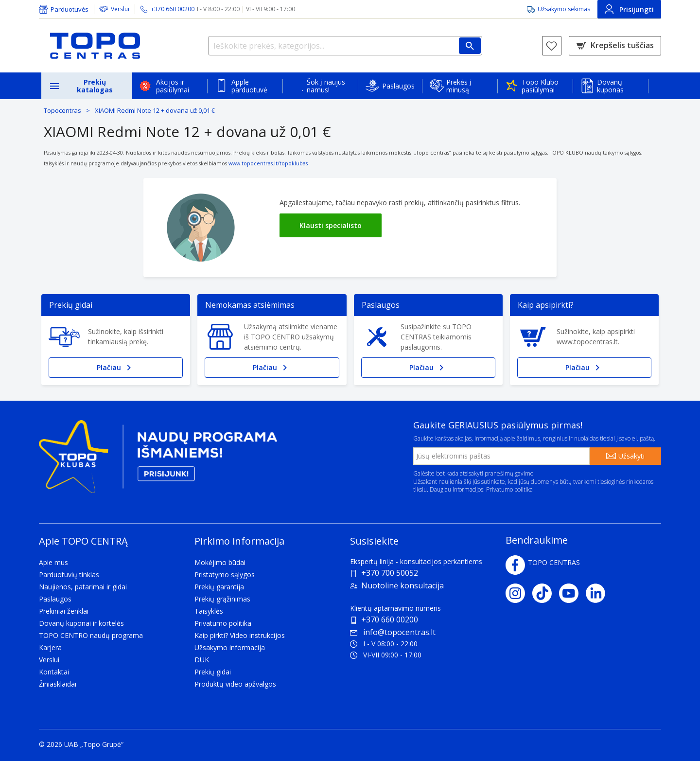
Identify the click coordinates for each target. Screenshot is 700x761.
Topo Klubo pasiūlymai (540, 86)
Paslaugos (398, 86)
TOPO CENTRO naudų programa (91, 635)
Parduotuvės (70, 9)
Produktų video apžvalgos (235, 684)
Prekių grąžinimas (222, 599)
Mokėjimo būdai (220, 562)
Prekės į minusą (459, 86)
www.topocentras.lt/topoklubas (268, 163)
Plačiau (116, 368)
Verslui (120, 9)
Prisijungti (629, 9)
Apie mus (53, 562)
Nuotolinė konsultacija (402, 585)
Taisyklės (209, 611)
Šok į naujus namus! (326, 86)
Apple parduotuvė (249, 86)
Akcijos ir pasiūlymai (173, 86)
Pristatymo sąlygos (225, 575)
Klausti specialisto (331, 225)
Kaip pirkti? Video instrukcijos (240, 635)
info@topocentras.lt (393, 632)
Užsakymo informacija (230, 647)
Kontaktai (54, 672)
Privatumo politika (509, 489)
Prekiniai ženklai (64, 611)
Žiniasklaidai (58, 684)
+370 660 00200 (390, 619)
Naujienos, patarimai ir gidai (83, 587)
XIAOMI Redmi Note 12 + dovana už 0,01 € (155, 110)
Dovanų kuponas (610, 86)
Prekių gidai (213, 672)
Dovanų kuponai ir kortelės (81, 623)
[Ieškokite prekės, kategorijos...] (345, 46)
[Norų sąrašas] (552, 46)
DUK (202, 660)
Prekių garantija (219, 587)
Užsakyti (631, 456)
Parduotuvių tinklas (69, 575)
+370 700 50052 (390, 573)
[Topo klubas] (158, 460)
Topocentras (62, 110)
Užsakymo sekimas (564, 9)
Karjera (50, 647)
